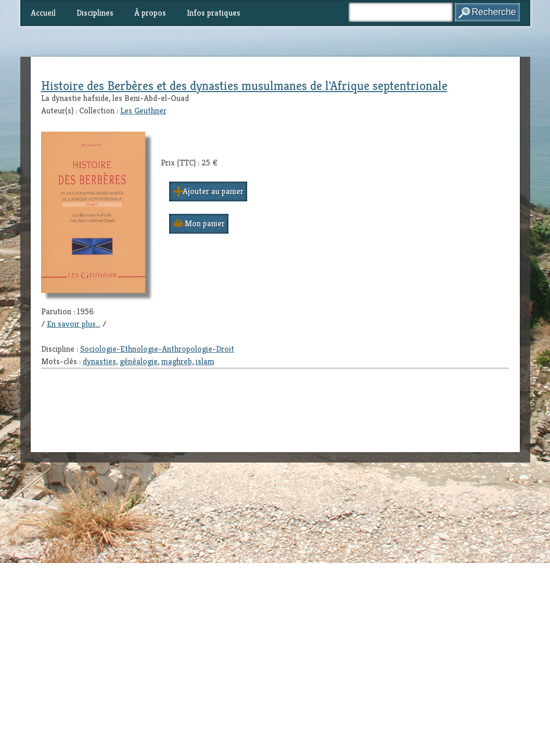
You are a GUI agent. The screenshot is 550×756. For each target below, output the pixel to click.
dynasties (99, 361)
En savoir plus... (74, 324)
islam (205, 361)
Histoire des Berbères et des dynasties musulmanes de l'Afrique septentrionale (244, 86)
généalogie (139, 361)
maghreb (177, 361)
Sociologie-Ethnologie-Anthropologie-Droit (157, 349)
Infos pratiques (214, 13)
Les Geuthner (143, 111)
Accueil (43, 13)
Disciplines (95, 13)
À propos (150, 13)
